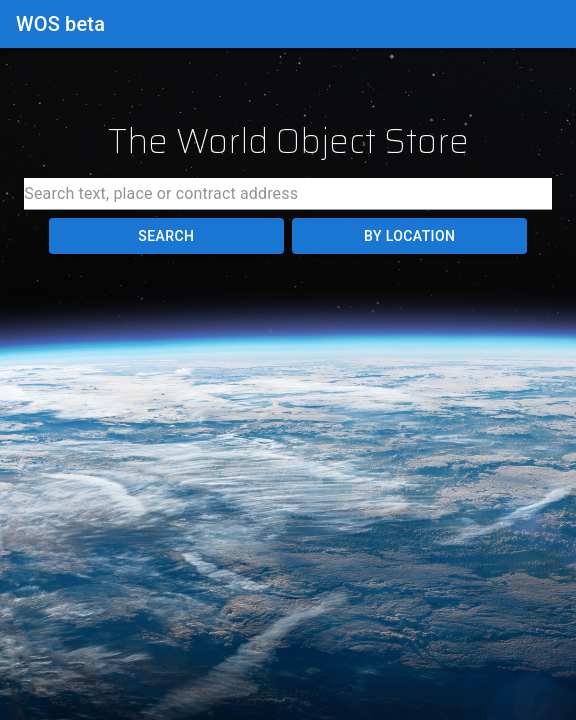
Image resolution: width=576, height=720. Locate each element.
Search (166, 236)
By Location (409, 236)
